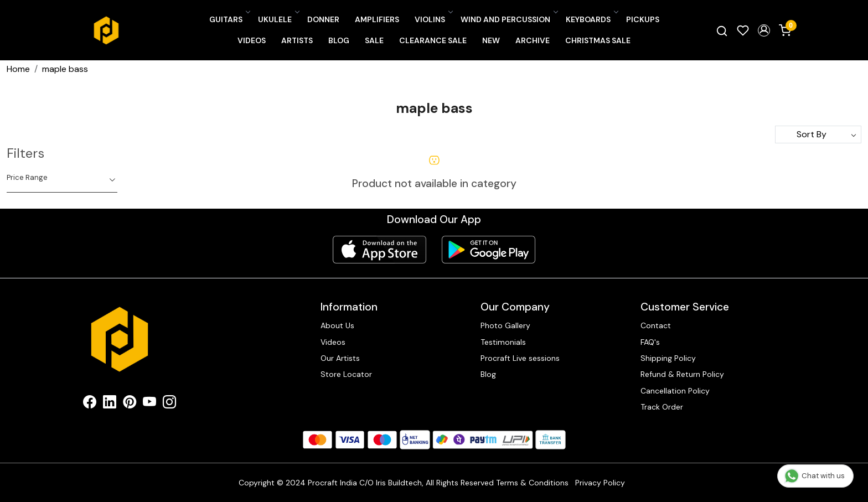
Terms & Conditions (532, 483)
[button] (764, 30)
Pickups (643, 19)
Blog (339, 40)
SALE (374, 40)
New (491, 40)
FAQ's (650, 342)
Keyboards (591, 19)
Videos (252, 40)
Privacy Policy (600, 483)
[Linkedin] (110, 404)
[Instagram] (169, 404)
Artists (297, 40)
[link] (722, 30)
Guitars (229, 19)
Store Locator (346, 374)
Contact (656, 325)
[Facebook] (90, 404)
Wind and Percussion (509, 19)
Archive (533, 40)
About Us (337, 325)
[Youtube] (149, 404)
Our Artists (340, 358)
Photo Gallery (505, 325)
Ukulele (278, 19)
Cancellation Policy (675, 391)
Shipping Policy (668, 358)
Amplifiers (377, 19)
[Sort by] (818, 134)
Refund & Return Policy (682, 374)
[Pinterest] (130, 404)
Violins (433, 19)
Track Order (662, 407)
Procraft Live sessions (520, 358)
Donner (323, 19)
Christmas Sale (598, 40)
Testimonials (503, 342)
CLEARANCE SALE (433, 40)
